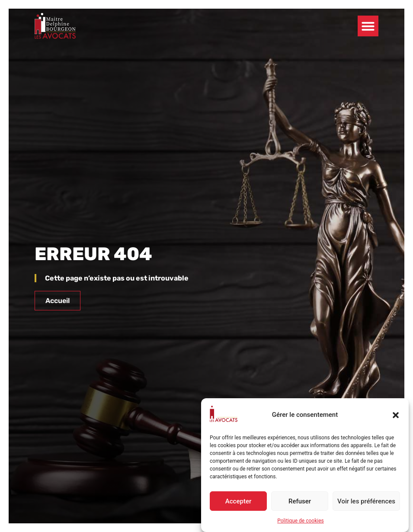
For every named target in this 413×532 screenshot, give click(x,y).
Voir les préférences (366, 501)
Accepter (238, 501)
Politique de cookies (300, 521)
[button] (396, 415)
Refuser (300, 501)
